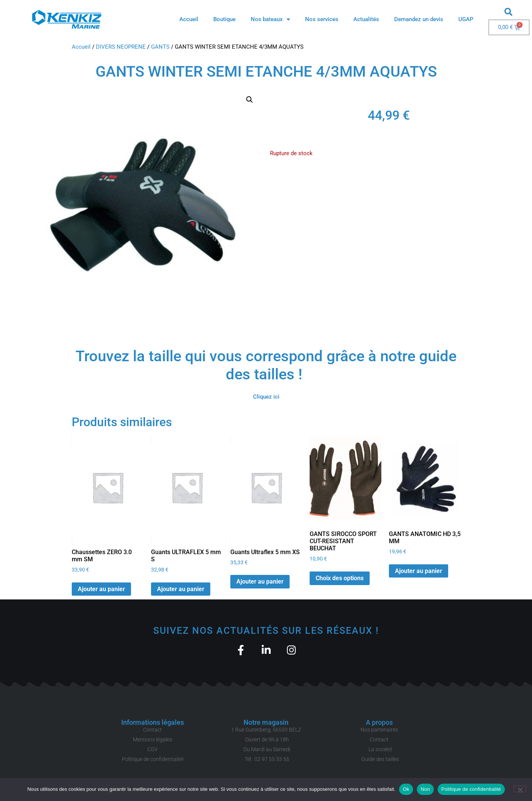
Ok (406, 789)
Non (425, 789)
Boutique (224, 19)
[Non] (520, 789)
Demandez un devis (419, 19)
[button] (508, 12)
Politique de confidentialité (471, 789)
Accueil (189, 19)
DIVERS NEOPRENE (121, 47)
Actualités (366, 19)
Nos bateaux (270, 19)
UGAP (466, 19)
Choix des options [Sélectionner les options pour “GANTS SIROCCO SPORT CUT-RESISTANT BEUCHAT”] (340, 578)
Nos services (322, 19)
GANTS (160, 47)
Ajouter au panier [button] (101, 589)
